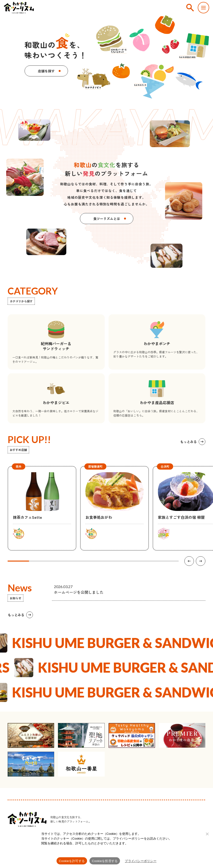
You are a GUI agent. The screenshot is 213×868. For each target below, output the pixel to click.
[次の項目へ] (201, 561)
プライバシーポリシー (141, 861)
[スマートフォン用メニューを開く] (203, 8)
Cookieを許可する (72, 861)
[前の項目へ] (189, 561)
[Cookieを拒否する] (207, 834)
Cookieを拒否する (105, 861)
